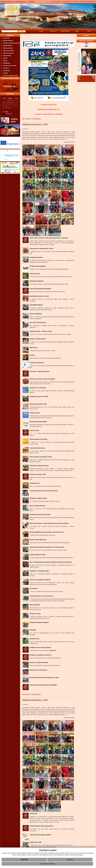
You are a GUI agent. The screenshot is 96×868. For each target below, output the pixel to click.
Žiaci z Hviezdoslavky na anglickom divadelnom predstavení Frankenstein (51, 562)
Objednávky (6, 63)
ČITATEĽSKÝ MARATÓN (36, 281)
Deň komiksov (34, 589)
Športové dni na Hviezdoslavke (38, 670)
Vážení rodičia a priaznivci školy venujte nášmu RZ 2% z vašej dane (49, 238)
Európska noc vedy (35, 614)
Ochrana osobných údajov (11, 76)
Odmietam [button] (70, 860)
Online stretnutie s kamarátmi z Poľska (41, 457)
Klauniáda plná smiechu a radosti (39, 296)
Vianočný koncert (35, 483)
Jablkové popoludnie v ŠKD (38, 555)
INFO (89, 31)
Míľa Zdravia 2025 (35, 605)
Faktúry (5, 58)
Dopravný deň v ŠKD (36, 842)
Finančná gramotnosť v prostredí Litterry (41, 596)
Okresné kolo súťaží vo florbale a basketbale (42, 379)
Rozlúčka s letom (35, 639)
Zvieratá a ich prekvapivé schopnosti (40, 580)
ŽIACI (77, 31)
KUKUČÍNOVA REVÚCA (36, 305)
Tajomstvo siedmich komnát (38, 339)
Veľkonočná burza (35, 274)
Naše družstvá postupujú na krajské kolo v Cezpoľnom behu (47, 547)
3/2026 (4, 98)
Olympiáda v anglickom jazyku (38, 498)
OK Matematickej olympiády (38, 266)
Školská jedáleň (8, 46)
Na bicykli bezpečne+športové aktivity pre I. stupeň (44, 678)
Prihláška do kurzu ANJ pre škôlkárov (40, 648)
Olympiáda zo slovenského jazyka (39, 571)
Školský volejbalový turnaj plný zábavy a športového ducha (47, 532)
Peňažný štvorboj (35, 413)
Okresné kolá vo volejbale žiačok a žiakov (41, 249)
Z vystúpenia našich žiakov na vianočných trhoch (44, 491)
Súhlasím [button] (24, 860)
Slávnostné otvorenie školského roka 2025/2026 (43, 685)
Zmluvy (5, 61)
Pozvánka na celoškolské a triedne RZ (40, 655)
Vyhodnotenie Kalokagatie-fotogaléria (40, 835)
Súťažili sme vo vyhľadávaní (38, 388)
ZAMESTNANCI (65, 31)
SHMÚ (86, 43)
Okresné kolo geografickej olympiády (40, 289)
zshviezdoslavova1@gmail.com (88, 1)
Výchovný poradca (8, 51)
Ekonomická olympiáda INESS (38, 422)
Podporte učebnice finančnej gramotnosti (41, 826)
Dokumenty (6, 38)
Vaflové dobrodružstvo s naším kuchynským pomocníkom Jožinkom (49, 523)
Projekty (5, 73)
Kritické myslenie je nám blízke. (39, 439)
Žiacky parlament (8, 48)
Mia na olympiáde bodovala (37, 506)
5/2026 (16, 98)
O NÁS (41, 31)
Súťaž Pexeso (34, 348)
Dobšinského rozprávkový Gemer (39, 466)
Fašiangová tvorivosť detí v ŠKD (39, 397)
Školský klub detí (8, 41)
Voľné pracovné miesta (10, 66)
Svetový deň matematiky (37, 363)
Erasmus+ (6, 68)
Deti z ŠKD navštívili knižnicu (38, 323)
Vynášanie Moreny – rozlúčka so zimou (41, 331)
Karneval (32, 355)
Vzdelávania (7, 71)
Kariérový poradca (8, 53)
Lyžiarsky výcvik (34, 430)
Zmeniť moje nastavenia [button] (47, 864)
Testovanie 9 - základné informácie (39, 371)
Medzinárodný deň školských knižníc (40, 515)
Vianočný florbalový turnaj (37, 448)
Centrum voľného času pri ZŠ (11, 43)
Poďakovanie (33, 814)
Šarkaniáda (33, 630)
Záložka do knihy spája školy (38, 540)
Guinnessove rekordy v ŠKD (38, 474)
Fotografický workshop (36, 257)
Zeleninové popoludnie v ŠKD (38, 404)
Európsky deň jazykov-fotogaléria (39, 622)
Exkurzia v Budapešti (36, 314)
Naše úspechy (7, 56)
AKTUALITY (53, 31)
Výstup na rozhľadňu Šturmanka (39, 663)
